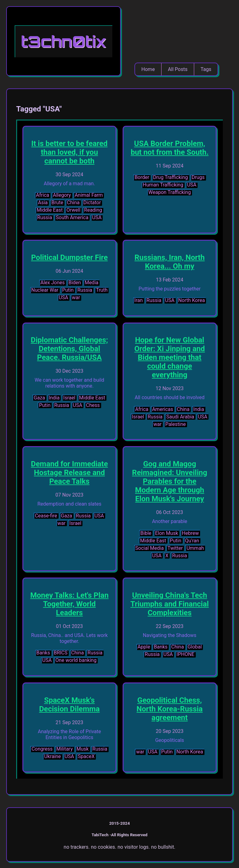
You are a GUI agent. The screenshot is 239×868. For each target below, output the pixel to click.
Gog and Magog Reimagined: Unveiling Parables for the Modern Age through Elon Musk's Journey (170, 481)
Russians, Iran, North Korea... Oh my (169, 262)
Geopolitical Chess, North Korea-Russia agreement (170, 709)
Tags (206, 69)
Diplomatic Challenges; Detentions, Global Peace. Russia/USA (69, 349)
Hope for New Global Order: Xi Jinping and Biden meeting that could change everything (170, 357)
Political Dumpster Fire (69, 257)
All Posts (178, 69)
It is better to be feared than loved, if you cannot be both (69, 152)
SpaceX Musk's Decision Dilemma (70, 705)
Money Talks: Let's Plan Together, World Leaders (69, 604)
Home (148, 69)
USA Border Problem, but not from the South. (170, 148)
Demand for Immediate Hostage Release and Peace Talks (69, 473)
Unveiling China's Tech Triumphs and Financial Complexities (170, 604)
